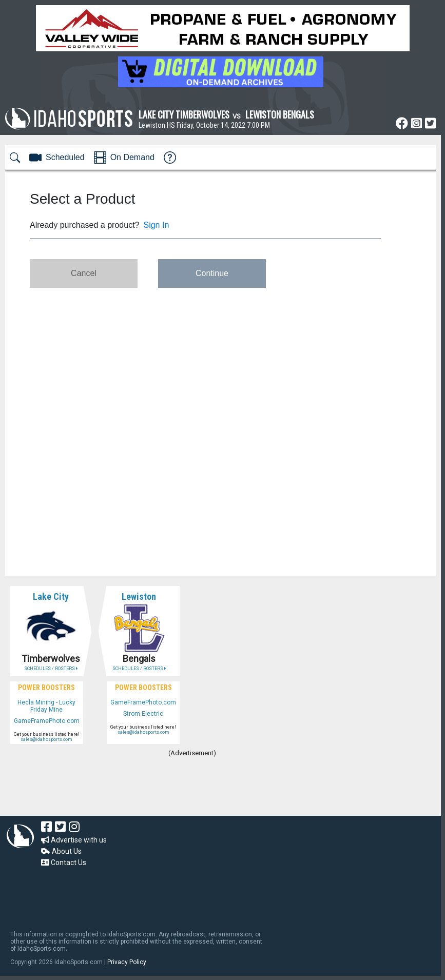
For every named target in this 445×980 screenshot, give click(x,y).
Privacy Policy (127, 962)
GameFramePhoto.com (47, 721)
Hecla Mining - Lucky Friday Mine (46, 706)
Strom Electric (143, 714)
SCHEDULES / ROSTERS (51, 669)
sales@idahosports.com (46, 739)
